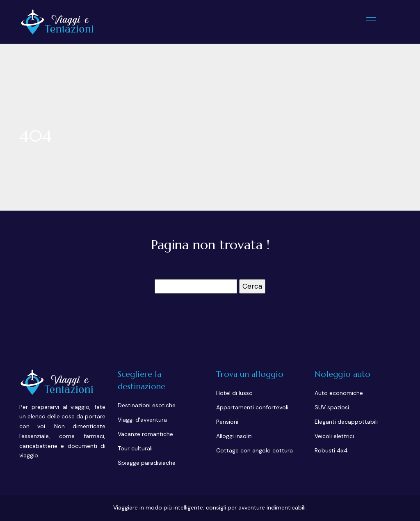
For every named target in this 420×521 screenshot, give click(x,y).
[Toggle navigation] (370, 22)
